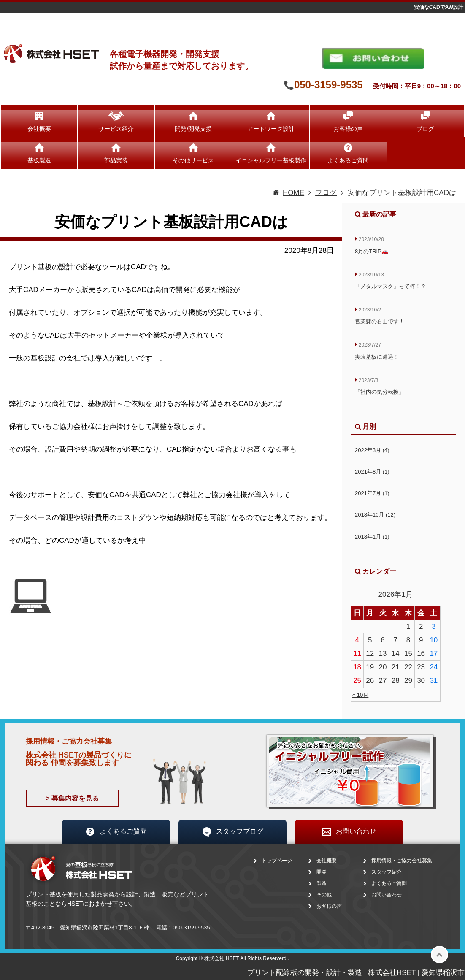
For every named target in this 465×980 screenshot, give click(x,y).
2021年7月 (372, 493)
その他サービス (193, 160)
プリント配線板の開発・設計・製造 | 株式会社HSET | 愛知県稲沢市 (356, 973)
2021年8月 (372, 472)
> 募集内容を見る (72, 798)
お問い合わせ (349, 832)
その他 (324, 895)
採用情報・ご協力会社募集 (402, 861)
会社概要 (39, 129)
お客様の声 (348, 129)
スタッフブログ (232, 832)
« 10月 (360, 695)
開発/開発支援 (193, 129)
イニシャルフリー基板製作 (271, 160)
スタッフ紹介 (387, 872)
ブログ (425, 129)
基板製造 (39, 160)
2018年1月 (372, 537)
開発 (322, 872)
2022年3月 (372, 450)
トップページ (277, 861)
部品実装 (116, 160)
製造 (322, 883)
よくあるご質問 (348, 160)
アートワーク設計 (271, 129)
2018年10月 (375, 515)
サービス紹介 (116, 129)
